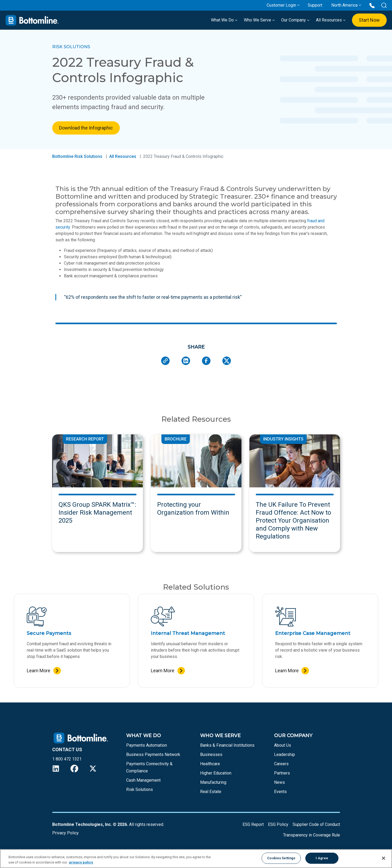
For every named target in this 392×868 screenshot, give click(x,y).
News (279, 782)
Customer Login (281, 5)
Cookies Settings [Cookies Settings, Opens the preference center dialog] (281, 858)
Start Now (369, 20)
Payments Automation (147, 745)
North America (344, 5)
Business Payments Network (153, 755)
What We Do (224, 20)
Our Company (295, 20)
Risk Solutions (140, 789)
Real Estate (211, 792)
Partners (282, 773)
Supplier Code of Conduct (316, 824)
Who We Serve (259, 20)
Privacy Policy (65, 833)
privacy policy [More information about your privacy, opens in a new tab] (81, 862)
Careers (281, 764)
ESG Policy (278, 824)
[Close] (384, 858)
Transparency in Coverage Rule (312, 835)
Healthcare (210, 764)
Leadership (285, 755)
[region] (196, 859)
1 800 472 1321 (67, 759)
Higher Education (216, 773)
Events (280, 792)
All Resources (331, 20)
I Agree (322, 858)
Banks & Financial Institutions (227, 745)
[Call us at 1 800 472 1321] (372, 5)
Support (315, 5)
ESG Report (253, 824)
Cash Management (143, 780)
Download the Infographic (86, 128)
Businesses (211, 755)
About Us (283, 745)
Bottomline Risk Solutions (77, 156)
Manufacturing (213, 782)
